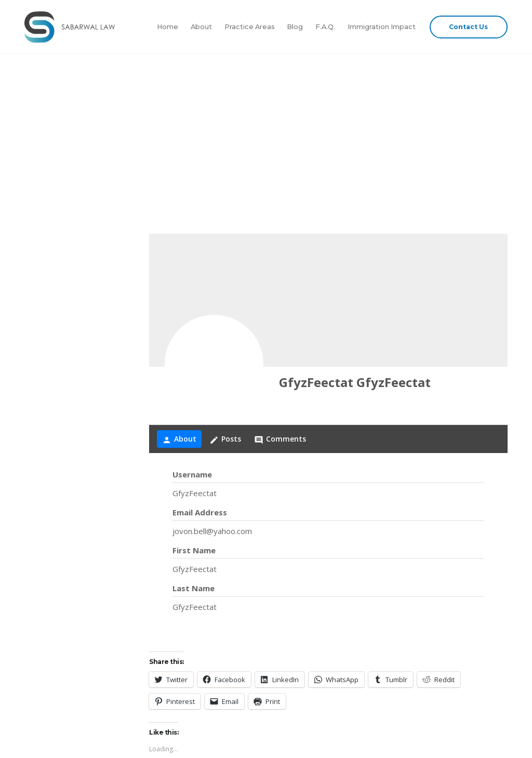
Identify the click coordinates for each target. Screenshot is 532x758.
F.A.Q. (325, 27)
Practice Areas (250, 27)
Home (168, 27)
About (201, 27)
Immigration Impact (382, 27)
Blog (295, 27)
